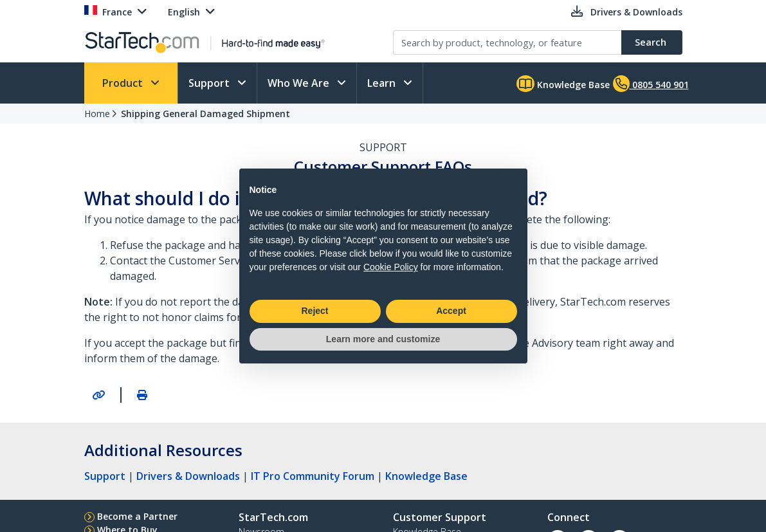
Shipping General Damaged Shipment (205, 114)
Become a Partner (137, 516)
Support (210, 83)
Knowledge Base (563, 84)
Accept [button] (451, 311)
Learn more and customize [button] (383, 339)
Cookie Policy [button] (391, 267)
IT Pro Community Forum (313, 476)
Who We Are (300, 83)
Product (124, 83)
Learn (383, 83)
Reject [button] (315, 311)
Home (97, 114)
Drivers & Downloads (188, 476)
